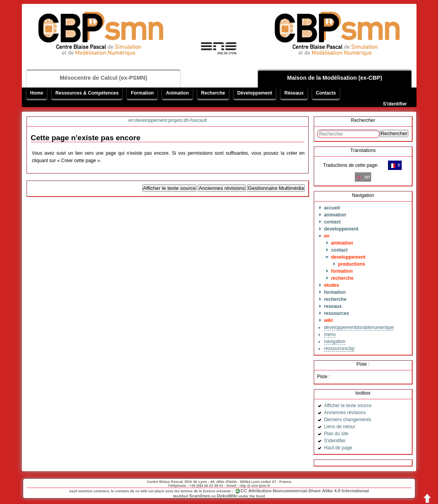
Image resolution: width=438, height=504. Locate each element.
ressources (336, 313)
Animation (178, 93)
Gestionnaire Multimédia (276, 188)
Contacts (326, 93)
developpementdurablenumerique (359, 327)
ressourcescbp (339, 349)
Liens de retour (340, 427)
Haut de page (338, 448)
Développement (255, 93)
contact (332, 222)
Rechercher (394, 133)
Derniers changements (348, 420)
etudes (332, 285)
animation (335, 215)
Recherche (213, 93)
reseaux (333, 306)
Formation (142, 93)
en (327, 236)
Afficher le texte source (169, 188)
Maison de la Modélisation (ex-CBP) (335, 78)
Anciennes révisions (222, 188)
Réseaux (294, 93)
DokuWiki (227, 496)
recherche (342, 278)
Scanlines (200, 496)
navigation (335, 341)
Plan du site (336, 434)
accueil (332, 208)
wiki (328, 320)
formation (342, 271)
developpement (341, 229)
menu (330, 334)
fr (395, 165)
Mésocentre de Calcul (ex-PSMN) (104, 78)
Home (37, 93)
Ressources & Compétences (87, 93)
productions (351, 264)
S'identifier (395, 104)
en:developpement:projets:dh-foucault (168, 120)
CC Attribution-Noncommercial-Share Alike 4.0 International (305, 491)
